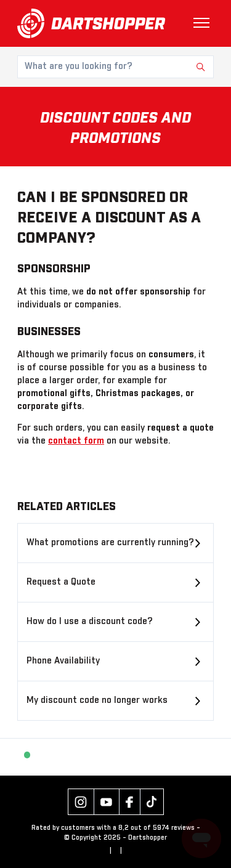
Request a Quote (61, 582)
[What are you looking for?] (115, 67)
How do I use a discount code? (90, 622)
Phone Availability (63, 661)
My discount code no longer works (97, 700)
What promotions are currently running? (110, 543)
